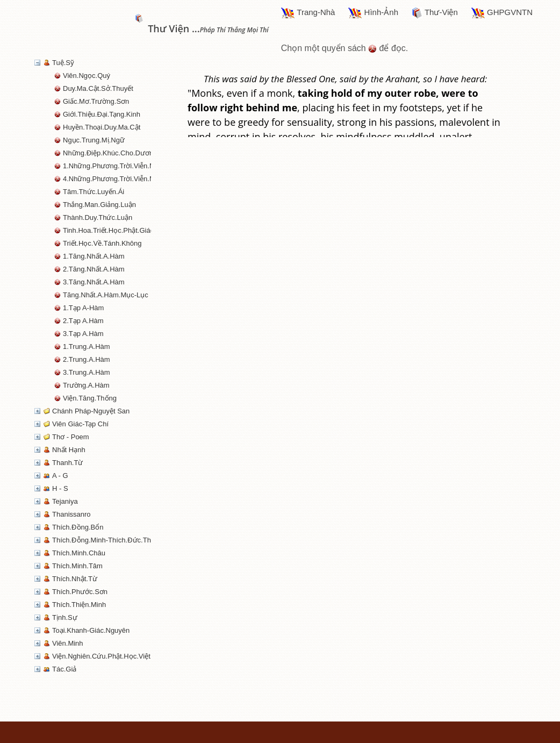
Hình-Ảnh (373, 13)
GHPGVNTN (502, 13)
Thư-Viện (435, 13)
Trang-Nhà (308, 13)
